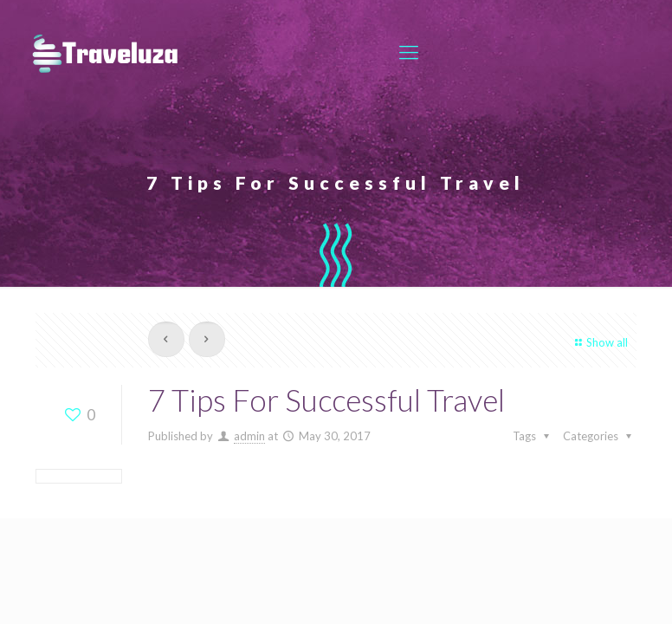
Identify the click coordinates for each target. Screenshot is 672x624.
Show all (599, 342)
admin (249, 436)
